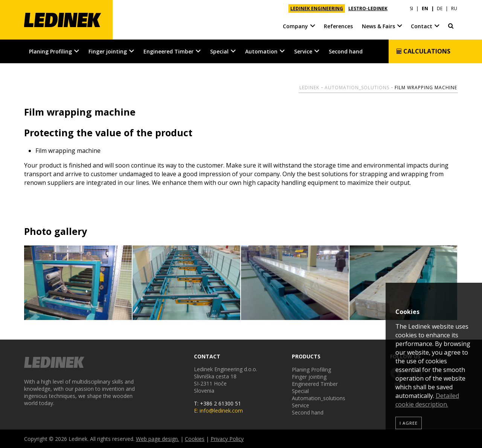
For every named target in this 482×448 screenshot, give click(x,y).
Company (295, 26)
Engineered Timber (169, 51)
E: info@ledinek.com (218, 411)
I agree (409, 423)
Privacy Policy (227, 439)
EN (425, 8)
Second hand (346, 51)
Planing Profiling (50, 51)
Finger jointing (108, 51)
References (338, 26)
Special (219, 51)
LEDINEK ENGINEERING (317, 8)
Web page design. (157, 439)
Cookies (195, 439)
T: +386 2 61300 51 (217, 403)
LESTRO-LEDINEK (368, 8)
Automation (261, 51)
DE (440, 8)
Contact (422, 26)
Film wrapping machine (426, 88)
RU (454, 8)
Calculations (423, 51)
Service (303, 51)
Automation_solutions (357, 88)
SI (411, 8)
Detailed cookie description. (427, 400)
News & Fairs (378, 26)
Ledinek (309, 88)
